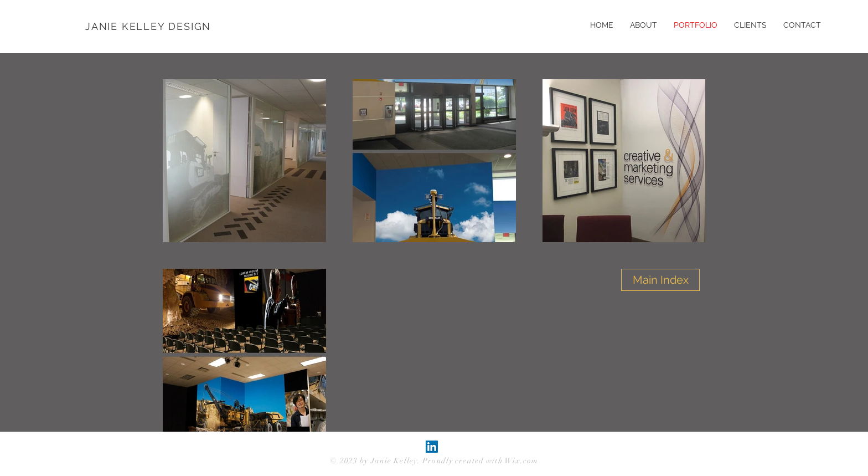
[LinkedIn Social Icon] (432, 447)
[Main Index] (660, 280)
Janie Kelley (394, 461)
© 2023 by (350, 461)
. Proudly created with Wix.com (478, 461)
